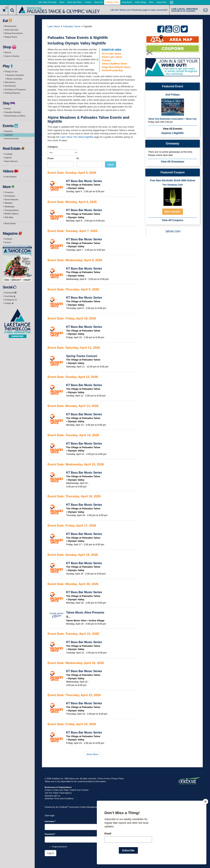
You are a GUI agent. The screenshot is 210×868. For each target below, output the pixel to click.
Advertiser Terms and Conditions (59, 798)
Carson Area (161, 2)
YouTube (10, 296)
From (51, 158)
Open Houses (11, 161)
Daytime (9, 131)
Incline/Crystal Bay (112, 70)
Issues (8, 242)
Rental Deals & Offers (15, 116)
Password (50, 834)
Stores (8, 52)
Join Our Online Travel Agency (58, 793)
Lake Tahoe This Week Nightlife (77, 137)
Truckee (88, 2)
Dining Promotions (14, 33)
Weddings (10, 207)
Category (53, 147)
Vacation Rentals (13, 112)
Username (50, 821)
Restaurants (11, 26)
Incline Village (141, 2)
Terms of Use (104, 779)
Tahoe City (98, 2)
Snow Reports (12, 199)
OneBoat (64, 807)
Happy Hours (11, 37)
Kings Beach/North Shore (116, 67)
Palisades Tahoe (112, 2)
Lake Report (11, 177)
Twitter (9, 303)
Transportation (12, 210)
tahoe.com (173, 231)
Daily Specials (12, 30)
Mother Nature (12, 214)
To (78, 158)
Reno (151, 2)
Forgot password (59, 847)
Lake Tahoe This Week (47, 2)
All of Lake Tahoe (111, 54)
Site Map (9, 217)
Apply (111, 164)
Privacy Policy (118, 779)
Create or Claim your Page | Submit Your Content (66, 790)
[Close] (205, 802)
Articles (9, 239)
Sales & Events (12, 56)
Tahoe (62, 2)
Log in (51, 853)
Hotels (8, 109)
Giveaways (10, 196)
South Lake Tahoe (74, 2)
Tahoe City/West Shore (114, 64)
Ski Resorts (10, 86)
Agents (8, 158)
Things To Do (11, 72)
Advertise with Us (52, 796)
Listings (9, 154)
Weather (9, 203)
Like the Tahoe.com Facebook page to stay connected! (139, 10)
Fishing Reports (13, 93)
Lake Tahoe (54, 26)
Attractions (10, 82)
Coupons (9, 192)
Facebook (11, 293)
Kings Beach (127, 2)
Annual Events (12, 138)
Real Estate (10, 223)
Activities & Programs (15, 89)
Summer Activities (15, 75)
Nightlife (9, 135)
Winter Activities (15, 79)
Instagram (11, 300)
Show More (92, 754)
